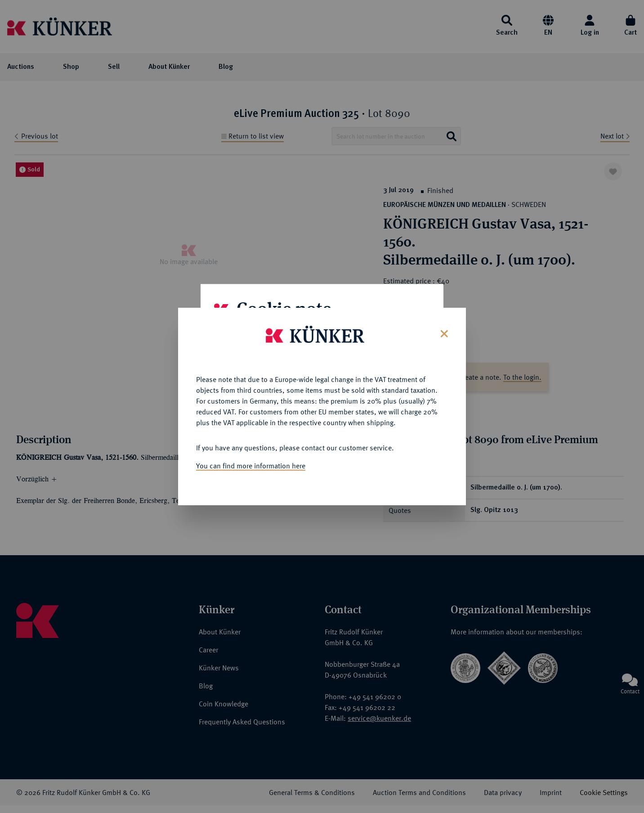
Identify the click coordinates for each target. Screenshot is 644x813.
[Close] (443, 312)
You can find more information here (251, 445)
